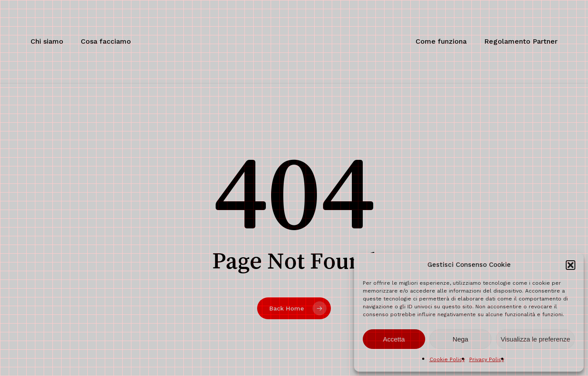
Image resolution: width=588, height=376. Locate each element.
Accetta (394, 339)
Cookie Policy (447, 359)
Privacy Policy (487, 359)
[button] (571, 265)
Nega (461, 339)
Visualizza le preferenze (535, 339)
